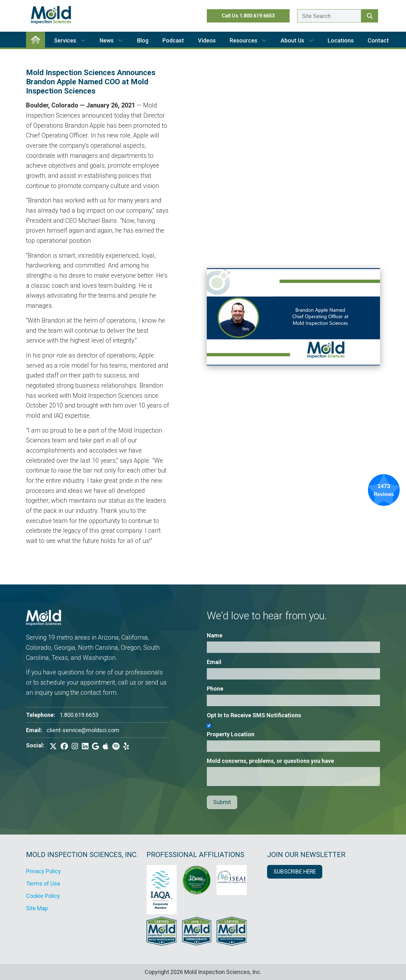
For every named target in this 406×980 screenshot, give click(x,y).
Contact (378, 40)
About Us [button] (297, 40)
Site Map (37, 908)
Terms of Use (43, 883)
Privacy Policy (43, 871)
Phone (215, 689)
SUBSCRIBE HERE (295, 872)
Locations (341, 40)
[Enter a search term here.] (329, 16)
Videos (207, 40)
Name (215, 635)
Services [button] (70, 40)
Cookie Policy (43, 896)
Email (214, 662)
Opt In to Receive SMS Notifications (254, 715)
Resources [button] (248, 40)
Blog (143, 40)
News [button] (111, 40)
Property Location (231, 734)
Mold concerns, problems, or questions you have (270, 761)
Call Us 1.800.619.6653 (248, 16)
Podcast (173, 40)
